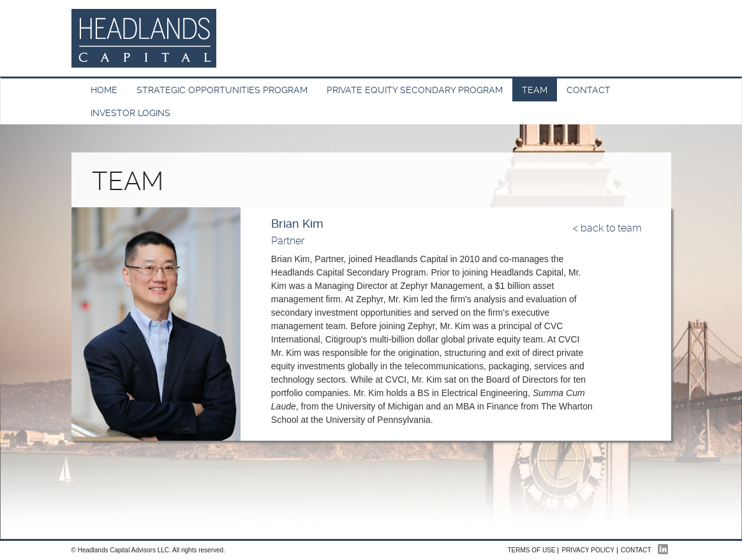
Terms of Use (531, 550)
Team (535, 90)
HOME (104, 90)
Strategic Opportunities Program (222, 90)
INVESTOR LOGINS (130, 113)
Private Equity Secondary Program (415, 90)
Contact (589, 90)
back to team (611, 228)
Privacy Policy (588, 550)
